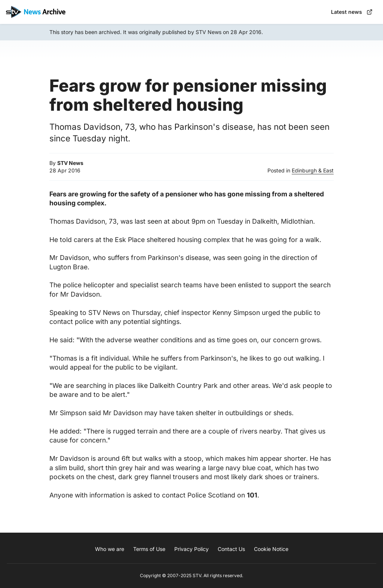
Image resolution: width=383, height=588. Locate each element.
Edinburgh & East (313, 170)
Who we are (110, 549)
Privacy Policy (191, 549)
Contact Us (231, 549)
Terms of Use (149, 549)
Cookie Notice (271, 549)
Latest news (352, 12)
